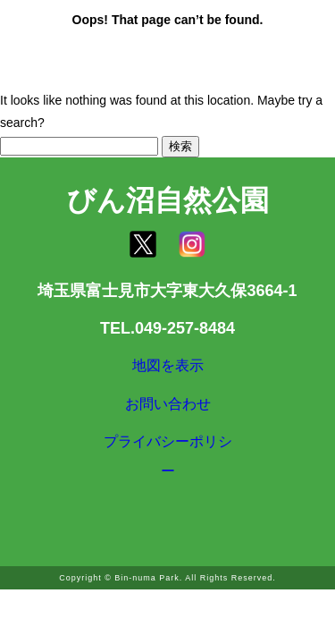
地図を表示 (168, 370)
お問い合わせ (168, 418)
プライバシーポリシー (168, 479)
